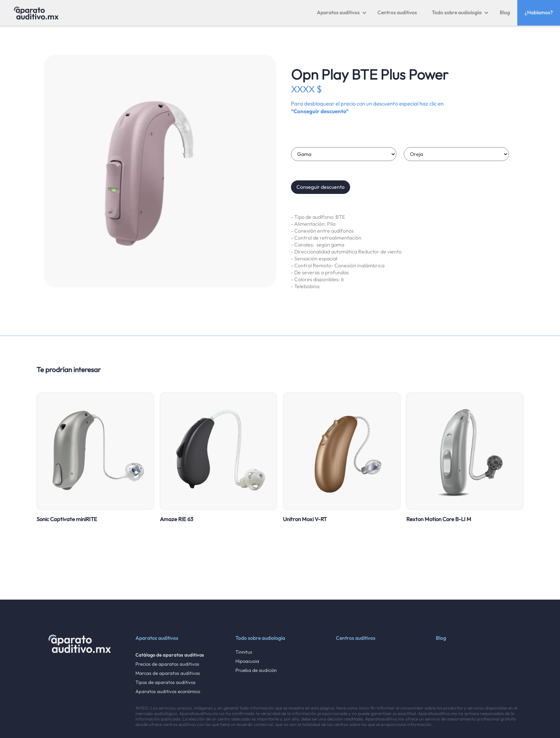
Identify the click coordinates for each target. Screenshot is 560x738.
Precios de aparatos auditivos (167, 664)
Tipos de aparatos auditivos (166, 682)
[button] (342, 13)
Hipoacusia (247, 661)
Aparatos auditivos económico (168, 691)
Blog (505, 12)
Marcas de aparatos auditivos (168, 673)
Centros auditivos (397, 12)
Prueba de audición (256, 670)
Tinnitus (244, 652)
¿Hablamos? (539, 12)
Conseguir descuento (321, 187)
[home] (36, 13)
